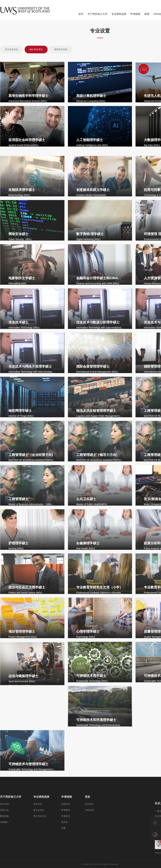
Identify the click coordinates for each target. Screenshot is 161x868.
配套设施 (4, 846)
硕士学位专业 (36, 50)
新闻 (147, 14)
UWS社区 (90, 840)
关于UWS (5, 834)
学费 (63, 858)
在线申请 (66, 834)
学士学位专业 (11, 50)
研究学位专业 (61, 50)
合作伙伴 (89, 834)
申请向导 (66, 846)
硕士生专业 (39, 840)
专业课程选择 (119, 14)
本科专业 (38, 834)
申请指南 (135, 14)
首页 (81, 14)
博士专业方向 (40, 846)
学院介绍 (4, 840)
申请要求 (66, 840)
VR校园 (4, 852)
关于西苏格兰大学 (97, 14)
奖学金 (65, 852)
